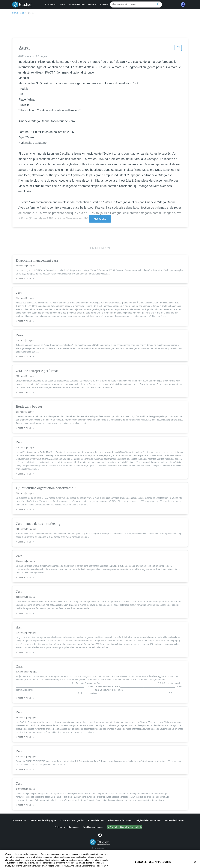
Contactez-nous (19, 820)
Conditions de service (93, 827)
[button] (178, 49)
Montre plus (100, 219)
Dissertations (50, 5)
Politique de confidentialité (67, 827)
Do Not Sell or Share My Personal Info (124, 827)
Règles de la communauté (148, 820)
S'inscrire (104, 5)
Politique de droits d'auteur (120, 820)
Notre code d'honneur (175, 820)
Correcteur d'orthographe (72, 820)
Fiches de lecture (77, 5)
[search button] (159, 5)
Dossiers (92, 5)
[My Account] (183, 5)
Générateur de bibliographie (43, 820)
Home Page (18, 13)
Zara (31, 13)
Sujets (62, 5)
